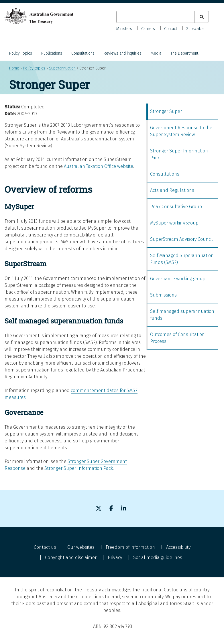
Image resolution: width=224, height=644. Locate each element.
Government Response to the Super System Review (181, 131)
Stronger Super (166, 111)
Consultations (83, 53)
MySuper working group (174, 223)
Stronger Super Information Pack (79, 468)
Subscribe (195, 29)
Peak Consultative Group (176, 207)
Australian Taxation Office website (99, 166)
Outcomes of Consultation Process (177, 338)
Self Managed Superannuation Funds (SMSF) (182, 259)
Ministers (124, 29)
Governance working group (178, 279)
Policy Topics (21, 53)
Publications (52, 53)
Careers (148, 29)
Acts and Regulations (172, 190)
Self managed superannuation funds (182, 315)
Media (156, 53)
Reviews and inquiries (123, 53)
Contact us (45, 547)
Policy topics (34, 68)
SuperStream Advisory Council (181, 239)
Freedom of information (130, 547)
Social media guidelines (158, 557)
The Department (184, 53)
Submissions (163, 295)
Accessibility (178, 547)
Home (14, 68)
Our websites (81, 547)
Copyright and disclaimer (71, 557)
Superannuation (62, 68)
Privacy (115, 557)
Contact (171, 29)
